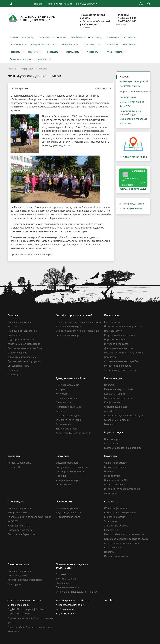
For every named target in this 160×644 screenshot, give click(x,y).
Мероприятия (112, 476)
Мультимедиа (91, 44)
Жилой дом (62, 583)
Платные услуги (113, 331)
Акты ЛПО (125, 106)
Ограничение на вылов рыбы (121, 361)
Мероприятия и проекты (134, 91)
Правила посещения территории (123, 326)
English (38, 4)
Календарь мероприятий (134, 81)
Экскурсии (62, 411)
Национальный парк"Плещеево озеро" (31, 18)
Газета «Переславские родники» (123, 448)
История (12, 326)
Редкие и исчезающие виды (120, 512)
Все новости (103, 88)
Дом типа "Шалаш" (67, 579)
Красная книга (112, 547)
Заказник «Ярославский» (22, 357)
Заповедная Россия (87, 4)
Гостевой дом (64, 574)
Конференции (128, 97)
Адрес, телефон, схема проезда (73, 433)
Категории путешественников (25, 580)
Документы (14, 335)
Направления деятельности (23, 331)
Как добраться (112, 322)
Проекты (61, 476)
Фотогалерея (63, 424)
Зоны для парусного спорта (120, 370)
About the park (25, 609)
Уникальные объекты (116, 526)
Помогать (33, 52)
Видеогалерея (112, 439)
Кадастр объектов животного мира (124, 534)
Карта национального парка (24, 344)
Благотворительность (117, 467)
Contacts (41, 609)
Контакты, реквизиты (20, 463)
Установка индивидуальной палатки (76, 592)
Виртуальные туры (66, 429)
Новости (43, 69)
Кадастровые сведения (21, 339)
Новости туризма (17, 575)
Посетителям (16, 44)
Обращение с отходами (133, 119)
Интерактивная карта (116, 344)
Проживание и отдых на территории (28, 59)
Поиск (27, 614)
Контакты (128, 44)
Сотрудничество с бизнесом (72, 467)
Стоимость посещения (69, 420)
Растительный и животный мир (25, 348)
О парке (26, 37)
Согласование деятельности (121, 37)
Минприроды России (60, 4)
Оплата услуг (112, 44)
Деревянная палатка (68, 587)
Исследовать (73, 52)
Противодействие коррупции (24, 361)
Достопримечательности (118, 348)
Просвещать (52, 52)
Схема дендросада (66, 398)
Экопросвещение (18, 512)
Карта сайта (14, 614)
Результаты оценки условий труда (131, 113)
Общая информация (19, 322)
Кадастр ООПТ (112, 530)
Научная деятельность (69, 512)
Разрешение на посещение (52, 37)
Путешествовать (114, 52)
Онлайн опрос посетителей (85, 37)
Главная (14, 37)
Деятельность (64, 402)
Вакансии (125, 123)
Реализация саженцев (68, 407)
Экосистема (111, 521)
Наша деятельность (19, 526)
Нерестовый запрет (115, 339)
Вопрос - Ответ (16, 467)
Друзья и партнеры (19, 366)
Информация (69, 44)
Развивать (15, 52)
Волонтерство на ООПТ (117, 480)
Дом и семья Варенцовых (22, 534)
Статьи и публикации (132, 102)
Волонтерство (16, 374)
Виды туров (14, 584)
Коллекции (62, 394)
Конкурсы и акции (130, 86)
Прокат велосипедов (68, 415)
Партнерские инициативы (71, 471)
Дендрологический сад (43, 44)
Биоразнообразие (115, 517)
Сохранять (93, 52)
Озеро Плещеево (17, 353)
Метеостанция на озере (118, 366)
